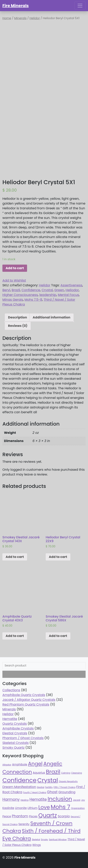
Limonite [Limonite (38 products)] (21, 808)
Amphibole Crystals (18, 728)
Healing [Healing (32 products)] (24, 800)
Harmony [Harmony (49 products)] (11, 799)
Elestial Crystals (15, 733)
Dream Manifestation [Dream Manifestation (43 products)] (19, 787)
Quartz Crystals (15, 724)
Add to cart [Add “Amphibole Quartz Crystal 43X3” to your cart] (15, 636)
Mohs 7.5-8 (33, 300)
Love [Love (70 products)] (44, 807)
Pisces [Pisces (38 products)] (33, 816)
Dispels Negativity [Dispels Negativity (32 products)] (68, 781)
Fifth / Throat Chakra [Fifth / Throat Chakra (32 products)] (64, 787)
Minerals (20, 18)
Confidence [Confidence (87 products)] (19, 780)
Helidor (35, 18)
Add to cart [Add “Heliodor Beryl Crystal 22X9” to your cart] (58, 557)
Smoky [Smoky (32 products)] (45, 840)
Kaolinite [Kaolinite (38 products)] (8, 808)
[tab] (18, 317)
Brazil (16, 290)
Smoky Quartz (13, 748)
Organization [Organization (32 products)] (78, 808)
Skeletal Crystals (16, 743)
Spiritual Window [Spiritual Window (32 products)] (58, 840)
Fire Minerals (16, 6)
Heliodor (72, 290)
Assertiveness (71, 285)
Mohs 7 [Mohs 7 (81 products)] (60, 807)
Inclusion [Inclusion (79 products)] (60, 799)
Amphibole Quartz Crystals (24, 695)
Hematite (10, 719)
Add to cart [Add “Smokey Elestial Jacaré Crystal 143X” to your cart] (15, 557)
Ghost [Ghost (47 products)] (52, 792)
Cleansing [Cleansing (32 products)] (77, 773)
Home (7, 18)
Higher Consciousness (20, 295)
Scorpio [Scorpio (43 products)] (64, 816)
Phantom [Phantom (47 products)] (20, 816)
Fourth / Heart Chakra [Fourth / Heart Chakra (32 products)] (35, 792)
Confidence (31, 290)
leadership (48, 295)
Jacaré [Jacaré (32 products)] (77, 800)
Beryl (6, 290)
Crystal (47, 290)
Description (18, 317)
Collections (11, 690)
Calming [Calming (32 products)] (66, 773)
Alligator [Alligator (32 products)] (7, 765)
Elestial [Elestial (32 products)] (41, 787)
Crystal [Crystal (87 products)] (48, 780)
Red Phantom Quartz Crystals (26, 704)
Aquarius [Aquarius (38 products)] (39, 773)
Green (59, 290)
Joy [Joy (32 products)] (83, 800)
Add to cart (15, 268)
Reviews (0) (18, 326)
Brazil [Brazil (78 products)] (53, 772)
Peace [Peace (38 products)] (7, 816)
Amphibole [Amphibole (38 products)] (20, 765)
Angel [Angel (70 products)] (35, 764)
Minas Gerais (13, 300)
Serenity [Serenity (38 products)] (24, 824)
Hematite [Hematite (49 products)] (38, 799)
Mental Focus (68, 295)
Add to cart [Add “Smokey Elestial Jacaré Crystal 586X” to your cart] (58, 636)
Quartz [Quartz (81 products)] (48, 815)
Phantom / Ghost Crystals (23, 738)
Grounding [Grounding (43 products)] (67, 792)
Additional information (52, 317)
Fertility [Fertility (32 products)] (49, 787)
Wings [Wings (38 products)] (36, 845)
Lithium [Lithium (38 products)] (33, 808)
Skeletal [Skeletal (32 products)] (36, 840)
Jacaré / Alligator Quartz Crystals (29, 700)
